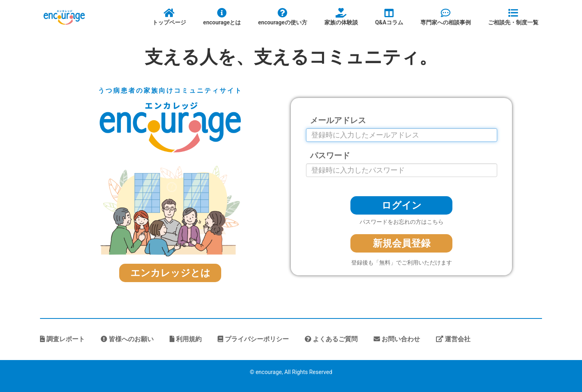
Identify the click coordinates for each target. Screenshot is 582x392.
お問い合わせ (397, 339)
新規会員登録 (402, 243)
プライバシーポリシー (253, 339)
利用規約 (186, 339)
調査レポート (62, 339)
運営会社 (453, 339)
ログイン (402, 205)
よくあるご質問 (331, 339)
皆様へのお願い (127, 339)
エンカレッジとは (170, 273)
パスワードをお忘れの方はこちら (402, 222)
